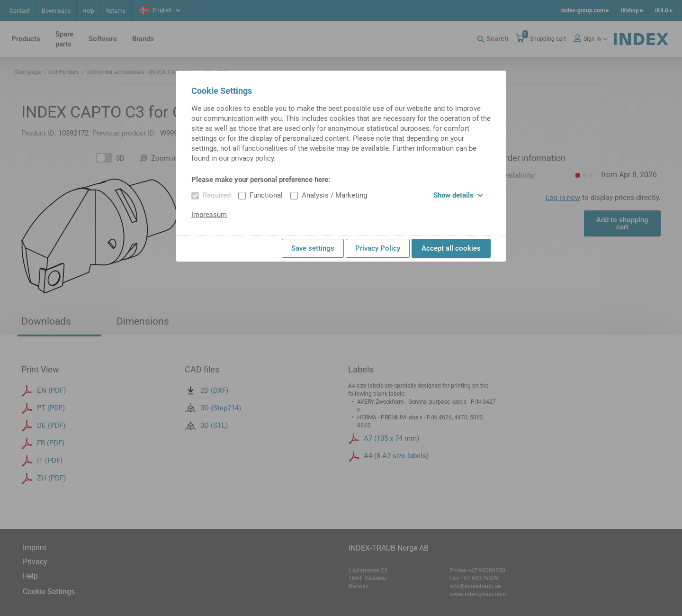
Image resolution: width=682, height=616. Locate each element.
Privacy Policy (378, 248)
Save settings (313, 248)
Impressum (209, 215)
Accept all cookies (451, 248)
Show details (458, 195)
